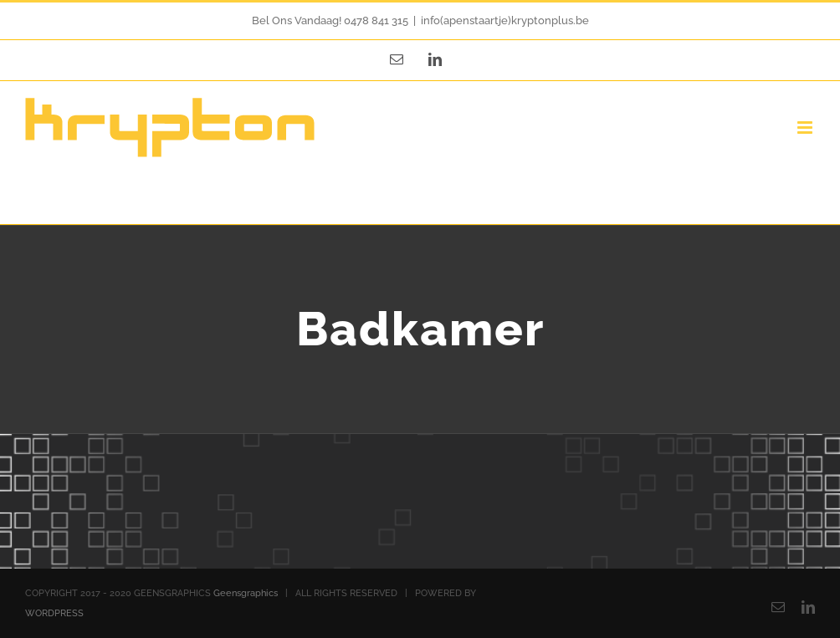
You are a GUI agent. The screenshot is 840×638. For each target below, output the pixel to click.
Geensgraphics (246, 593)
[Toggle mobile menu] (806, 128)
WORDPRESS (54, 613)
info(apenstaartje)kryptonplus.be (505, 20)
